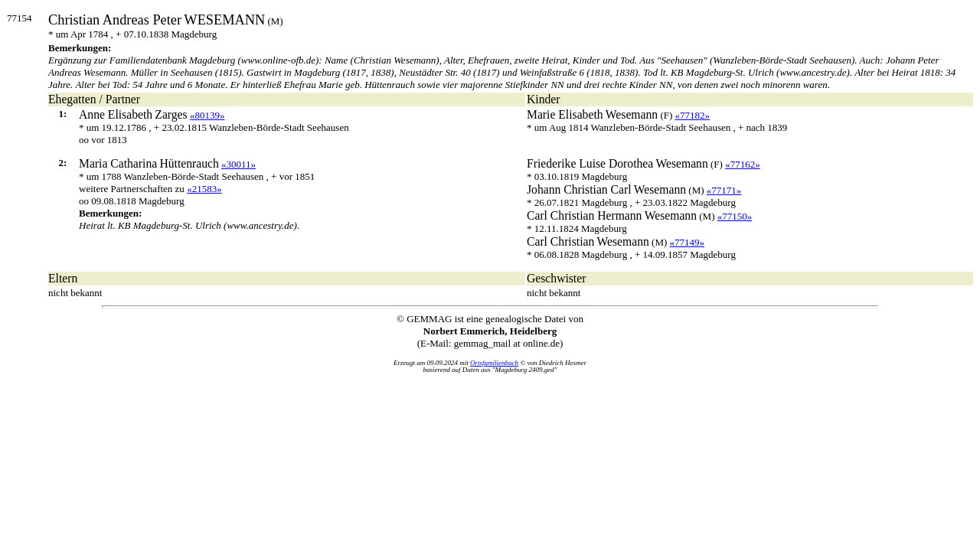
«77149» (688, 242)
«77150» (735, 216)
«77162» (743, 164)
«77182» (693, 115)
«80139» (207, 115)
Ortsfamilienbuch (494, 363)
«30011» (238, 164)
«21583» (204, 189)
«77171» (724, 190)
